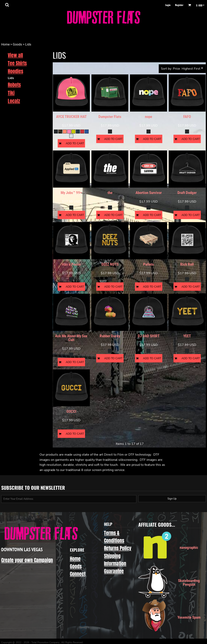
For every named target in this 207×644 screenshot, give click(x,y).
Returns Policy (118, 548)
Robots (14, 85)
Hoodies (15, 71)
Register (179, 5)
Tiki (11, 93)
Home (5, 44)
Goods (17, 44)
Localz (14, 101)
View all (15, 55)
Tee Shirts (17, 63)
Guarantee (114, 571)
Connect (78, 574)
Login (168, 5)
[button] (7, 5)
